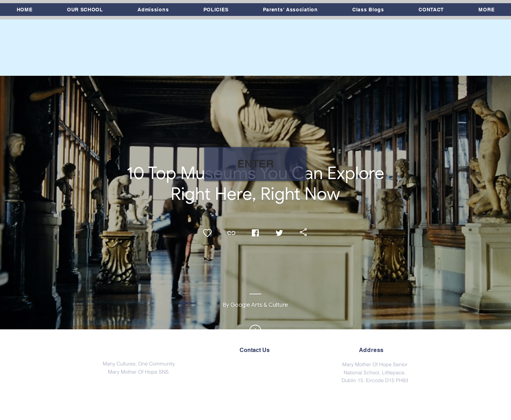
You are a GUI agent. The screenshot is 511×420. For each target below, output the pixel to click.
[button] (85, 10)
